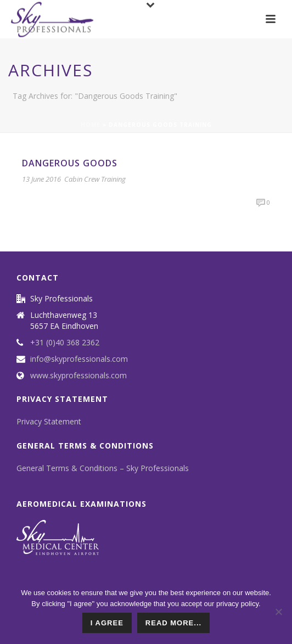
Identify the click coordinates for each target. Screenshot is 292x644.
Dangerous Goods (70, 163)
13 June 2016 (41, 179)
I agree (107, 623)
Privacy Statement (49, 421)
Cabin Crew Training (95, 179)
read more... (173, 623)
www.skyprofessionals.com (78, 376)
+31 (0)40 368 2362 (65, 343)
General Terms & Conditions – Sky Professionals (103, 468)
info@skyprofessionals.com (79, 359)
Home (91, 125)
